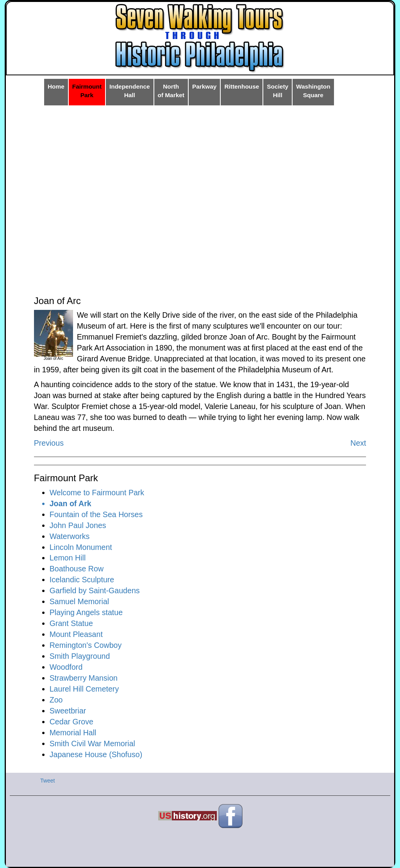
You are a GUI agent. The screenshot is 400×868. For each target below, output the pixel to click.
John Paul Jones (78, 525)
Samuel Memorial (79, 601)
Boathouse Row (77, 569)
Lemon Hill (68, 558)
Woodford (66, 667)
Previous (49, 443)
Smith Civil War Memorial (92, 743)
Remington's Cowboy (86, 645)
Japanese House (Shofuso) (96, 754)
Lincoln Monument (81, 547)
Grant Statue (71, 623)
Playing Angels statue (86, 612)
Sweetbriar (68, 711)
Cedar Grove (71, 722)
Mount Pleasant (76, 634)
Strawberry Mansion (84, 678)
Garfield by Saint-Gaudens (95, 591)
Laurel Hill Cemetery (84, 689)
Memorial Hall (73, 733)
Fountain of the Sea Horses (96, 514)
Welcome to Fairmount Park (97, 493)
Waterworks (70, 536)
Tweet (47, 781)
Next (358, 443)
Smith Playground (80, 656)
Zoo (56, 700)
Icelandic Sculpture (82, 580)
